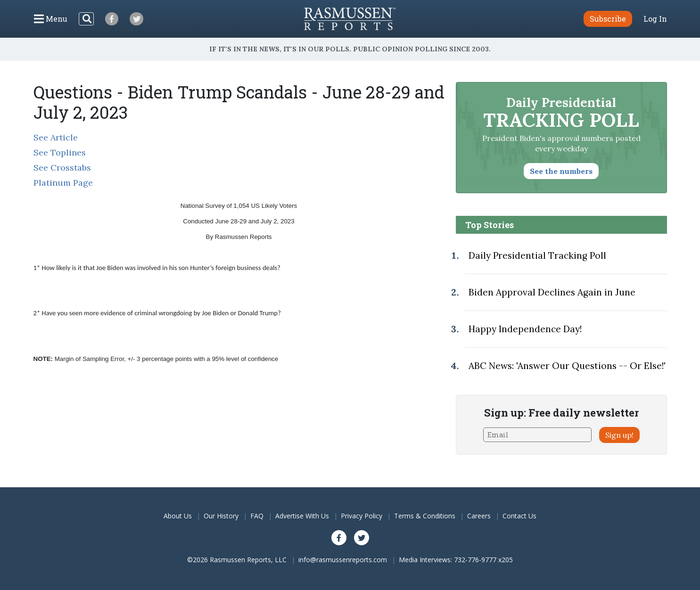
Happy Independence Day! (525, 329)
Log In (655, 19)
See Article (56, 137)
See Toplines (60, 152)
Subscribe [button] (608, 19)
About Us (178, 516)
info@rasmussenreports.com (343, 560)
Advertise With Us (302, 516)
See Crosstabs (62, 168)
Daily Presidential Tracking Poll (537, 255)
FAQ (257, 516)
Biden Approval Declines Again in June (552, 292)
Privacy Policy (362, 516)
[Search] (86, 19)
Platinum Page (63, 183)
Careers (479, 516)
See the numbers (561, 171)
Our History (221, 516)
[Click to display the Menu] (51, 19)
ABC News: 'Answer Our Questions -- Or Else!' (567, 366)
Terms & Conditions (425, 516)
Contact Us (519, 516)
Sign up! (619, 435)
